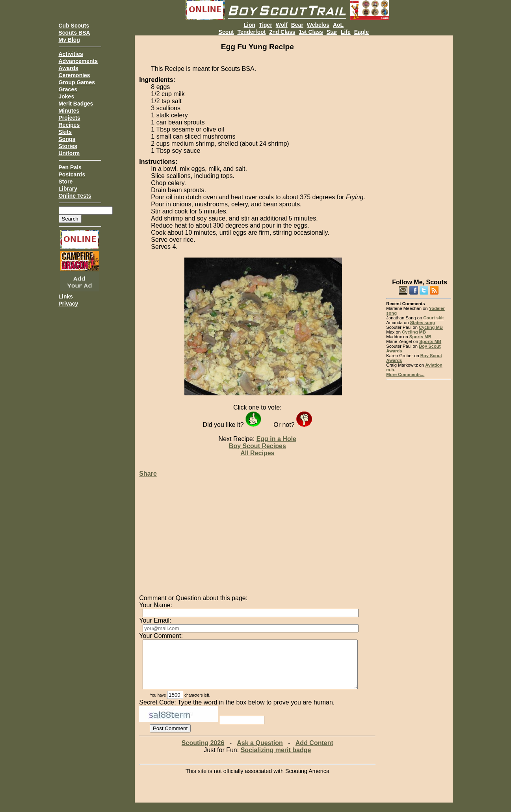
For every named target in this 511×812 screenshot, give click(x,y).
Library (68, 189)
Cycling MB (431, 327)
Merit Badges (76, 104)
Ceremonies (74, 75)
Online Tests (75, 196)
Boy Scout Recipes (257, 446)
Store (66, 182)
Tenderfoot (251, 32)
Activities (71, 54)
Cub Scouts (74, 26)
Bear (297, 25)
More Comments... (405, 374)
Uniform (69, 153)
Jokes (67, 96)
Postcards (72, 174)
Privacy (69, 304)
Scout (226, 32)
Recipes (69, 125)
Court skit (433, 318)
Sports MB (420, 337)
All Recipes (257, 453)
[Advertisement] (419, 154)
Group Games (77, 82)
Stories (68, 146)
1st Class (311, 32)
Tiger (266, 25)
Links (66, 297)
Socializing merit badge (276, 759)
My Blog (69, 40)
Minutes (69, 111)
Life (346, 32)
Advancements (78, 61)
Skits (65, 132)
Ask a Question (260, 752)
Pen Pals (70, 167)
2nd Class (282, 32)
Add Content (314, 752)
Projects (70, 118)
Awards (69, 68)
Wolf (282, 25)
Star (332, 32)
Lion (249, 25)
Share (148, 474)
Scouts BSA (74, 33)
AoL (338, 25)
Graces (68, 89)
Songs (67, 139)
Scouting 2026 (203, 752)
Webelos (318, 25)
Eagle (361, 32)
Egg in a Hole (276, 439)
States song (423, 323)
